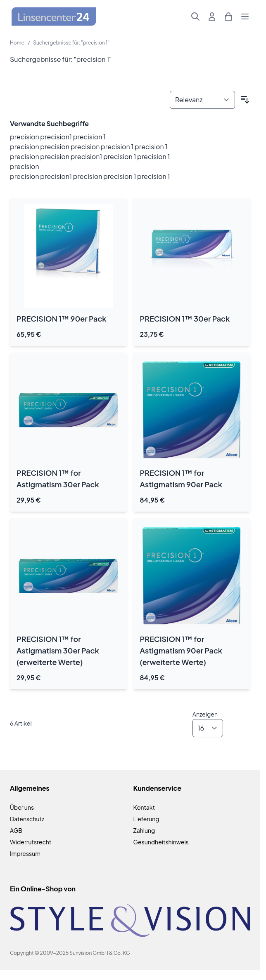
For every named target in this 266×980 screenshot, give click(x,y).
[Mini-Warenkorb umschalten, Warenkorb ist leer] (228, 16)
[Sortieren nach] (202, 100)
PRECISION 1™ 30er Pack (185, 318)
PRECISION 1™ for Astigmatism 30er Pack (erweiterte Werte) (58, 650)
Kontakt (144, 807)
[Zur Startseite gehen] (54, 17)
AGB (16, 830)
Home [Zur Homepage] (17, 43)
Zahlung (144, 830)
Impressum (25, 853)
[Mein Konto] (212, 16)
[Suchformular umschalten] (195, 16)
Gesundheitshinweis (161, 842)
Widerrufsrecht (31, 842)
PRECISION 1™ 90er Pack (62, 318)
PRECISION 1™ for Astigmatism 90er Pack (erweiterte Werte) (181, 650)
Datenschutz (27, 819)
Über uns (22, 807)
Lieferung (146, 819)
